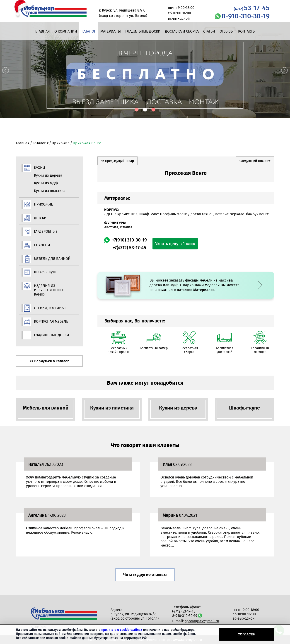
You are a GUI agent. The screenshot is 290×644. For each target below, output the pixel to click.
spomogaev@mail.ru (202, 621)
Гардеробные (46, 231)
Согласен (246, 634)
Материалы (111, 31)
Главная (42, 31)
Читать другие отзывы (145, 575)
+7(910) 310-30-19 (129, 240)
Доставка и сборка (182, 31)
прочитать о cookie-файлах (122, 630)
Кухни (40, 168)
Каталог (89, 31)
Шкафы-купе (46, 272)
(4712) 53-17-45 (184, 611)
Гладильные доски (143, 31)
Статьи (209, 31)
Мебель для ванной (52, 259)
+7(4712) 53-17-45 (129, 248)
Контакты (247, 31)
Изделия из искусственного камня (49, 290)
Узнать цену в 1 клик (175, 244)
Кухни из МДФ (46, 183)
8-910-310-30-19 (246, 16)
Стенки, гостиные (50, 308)
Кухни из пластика (50, 191)
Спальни (42, 245)
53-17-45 (252, 8)
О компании (66, 31)
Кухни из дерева (48, 175)
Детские (41, 218)
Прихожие (61, 143)
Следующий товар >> (255, 161)
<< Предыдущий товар (117, 161)
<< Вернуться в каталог (49, 361)
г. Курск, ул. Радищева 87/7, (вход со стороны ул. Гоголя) (135, 616)
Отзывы (227, 31)
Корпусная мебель (51, 321)
